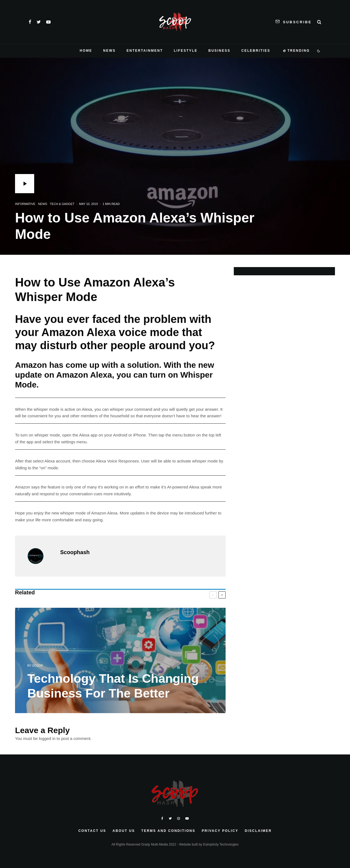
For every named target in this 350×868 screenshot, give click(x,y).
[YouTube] (48, 22)
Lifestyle (186, 51)
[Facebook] (30, 22)
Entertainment (145, 51)
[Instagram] (179, 818)
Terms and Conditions (168, 831)
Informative (25, 204)
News (109, 51)
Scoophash (75, 552)
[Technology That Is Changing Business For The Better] (120, 668)
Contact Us (92, 831)
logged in (47, 738)
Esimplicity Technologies (221, 844)
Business (219, 51)
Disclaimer (258, 831)
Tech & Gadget (62, 204)
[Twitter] (39, 22)
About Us (124, 831)
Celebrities (256, 51)
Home (86, 51)
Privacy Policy (220, 831)
